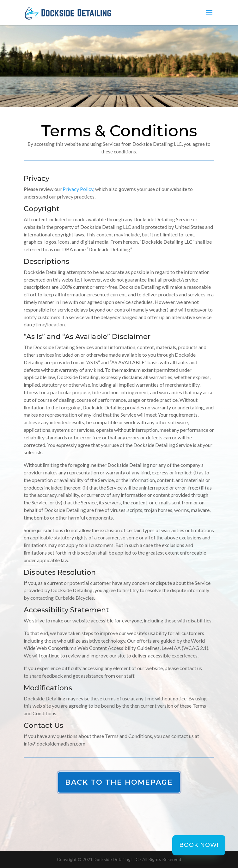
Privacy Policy (78, 189)
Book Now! (199, 845)
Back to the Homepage (119, 782)
